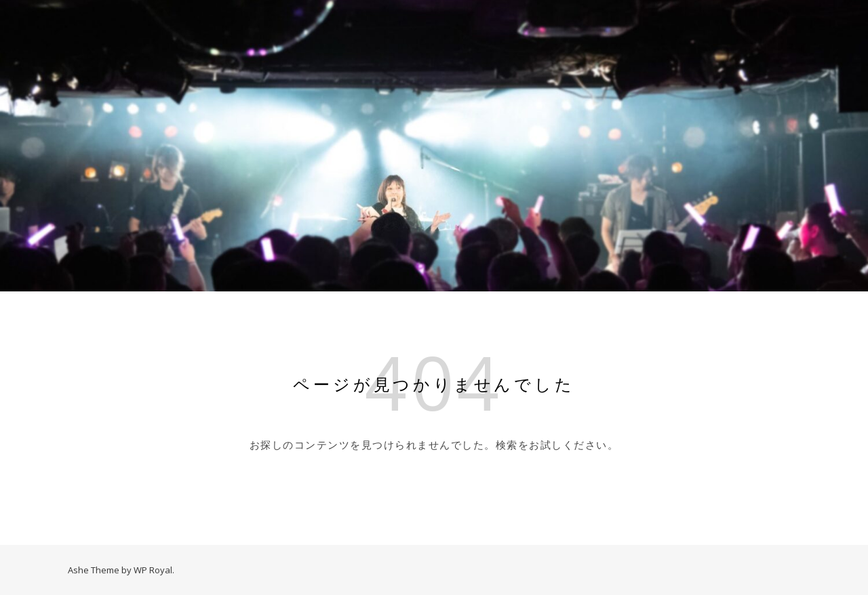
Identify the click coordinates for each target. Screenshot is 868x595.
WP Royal (153, 570)
